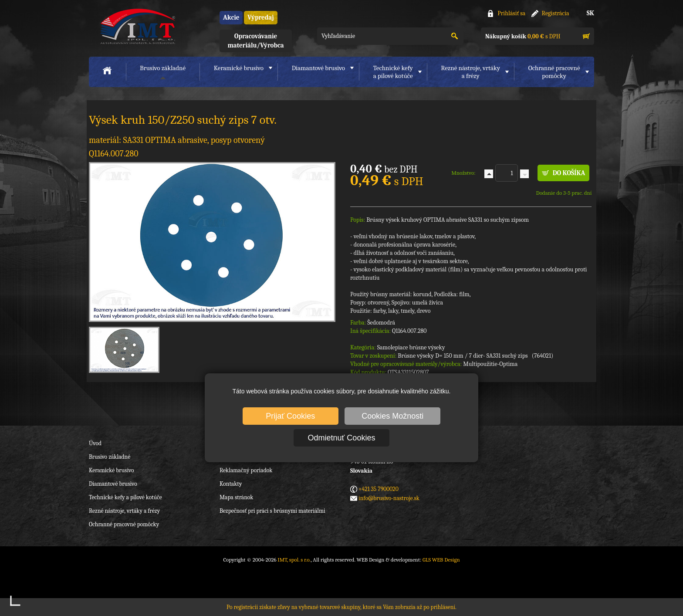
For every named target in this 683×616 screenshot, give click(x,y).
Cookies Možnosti (392, 416)
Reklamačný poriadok (246, 470)
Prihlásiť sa (511, 13)
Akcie (231, 17)
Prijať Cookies (290, 416)
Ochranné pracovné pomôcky (124, 524)
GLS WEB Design (441, 560)
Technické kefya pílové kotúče (393, 72)
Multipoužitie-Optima (490, 364)
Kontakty (231, 484)
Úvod (95, 443)
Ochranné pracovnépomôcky (554, 72)
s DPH (523, 36)
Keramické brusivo (239, 68)
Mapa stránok (236, 497)
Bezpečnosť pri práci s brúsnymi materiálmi (272, 511)
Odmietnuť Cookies (342, 438)
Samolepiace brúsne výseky (411, 347)
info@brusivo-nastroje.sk (389, 498)
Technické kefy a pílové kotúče (125, 497)
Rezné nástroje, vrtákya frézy (470, 72)
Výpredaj (260, 17)
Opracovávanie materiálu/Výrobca (255, 41)
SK (590, 13)
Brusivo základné (163, 68)
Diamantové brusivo (318, 68)
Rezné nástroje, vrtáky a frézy (124, 511)
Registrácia (556, 13)
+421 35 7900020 (379, 489)
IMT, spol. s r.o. (137, 26)
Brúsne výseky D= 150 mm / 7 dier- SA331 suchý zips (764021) (475, 356)
